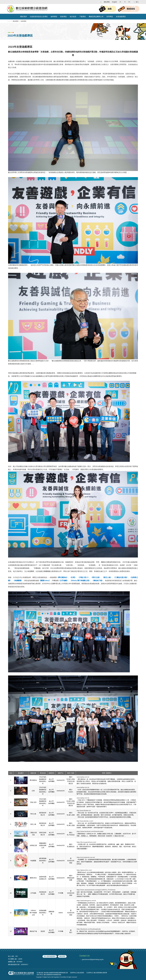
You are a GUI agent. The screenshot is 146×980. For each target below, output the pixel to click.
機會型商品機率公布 (96, 17)
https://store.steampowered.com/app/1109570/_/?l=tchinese (96, 890)
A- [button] (120, 2)
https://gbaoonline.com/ (84, 870)
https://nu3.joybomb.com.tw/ (86, 857)
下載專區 (83, 17)
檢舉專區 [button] (54, 17)
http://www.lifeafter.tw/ (84, 811)
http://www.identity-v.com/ (85, 821)
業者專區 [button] (63, 17)
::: (101, 2)
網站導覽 (107, 2)
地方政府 (73, 17)
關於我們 (24, 17)
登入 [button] (136, 2)
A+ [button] (129, 2)
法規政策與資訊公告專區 (39, 17)
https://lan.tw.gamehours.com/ (86, 842)
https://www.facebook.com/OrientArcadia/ (90, 831)
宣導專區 (110, 17)
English (115, 2)
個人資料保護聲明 (50, 956)
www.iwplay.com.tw (83, 777)
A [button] (125, 2)
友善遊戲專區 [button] (121, 17)
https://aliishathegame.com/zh (86, 901)
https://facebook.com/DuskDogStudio (89, 929)
